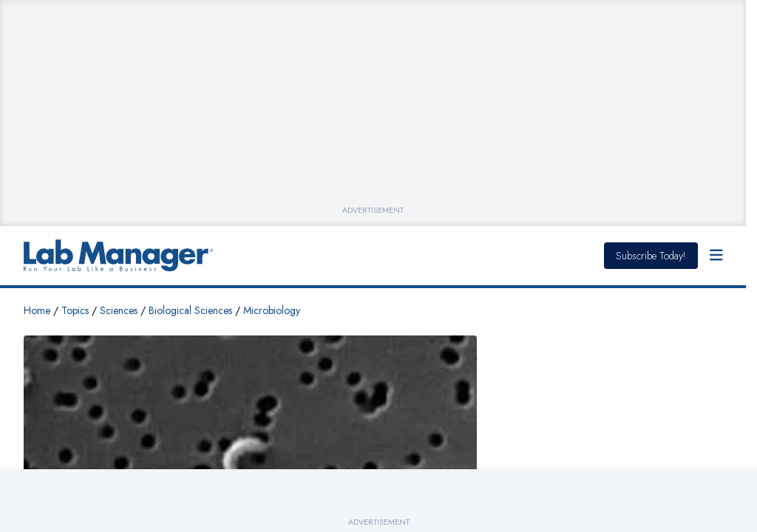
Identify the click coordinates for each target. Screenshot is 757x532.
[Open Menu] (716, 256)
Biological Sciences (190, 310)
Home (37, 310)
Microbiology (272, 310)
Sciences (119, 310)
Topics (75, 310)
